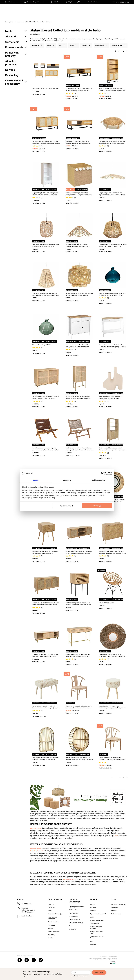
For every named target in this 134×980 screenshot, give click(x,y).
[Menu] (12, 17)
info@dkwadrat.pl (27, 916)
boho (117, 836)
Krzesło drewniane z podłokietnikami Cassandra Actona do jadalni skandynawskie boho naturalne (112, 759)
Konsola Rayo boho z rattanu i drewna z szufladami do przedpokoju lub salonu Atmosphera (78, 655)
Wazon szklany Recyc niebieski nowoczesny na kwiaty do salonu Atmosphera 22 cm (112, 294)
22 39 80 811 (125, 2)
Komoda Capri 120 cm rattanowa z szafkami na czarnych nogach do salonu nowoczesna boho (46, 142)
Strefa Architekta (94, 2)
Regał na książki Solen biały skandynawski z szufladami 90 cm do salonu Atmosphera (46, 194)
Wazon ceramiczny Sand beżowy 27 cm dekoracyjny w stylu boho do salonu (111, 397)
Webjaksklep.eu (112, 956)
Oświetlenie (118, 15)
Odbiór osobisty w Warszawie (34, 2)
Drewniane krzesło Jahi (38, 851)
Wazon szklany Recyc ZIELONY (42, 345)
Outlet (21, 19)
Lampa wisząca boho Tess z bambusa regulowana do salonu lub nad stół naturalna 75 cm (112, 194)
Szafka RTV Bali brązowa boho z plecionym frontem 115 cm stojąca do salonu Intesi (79, 552)
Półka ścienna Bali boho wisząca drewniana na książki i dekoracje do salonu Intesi (46, 758)
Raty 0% (55, 2)
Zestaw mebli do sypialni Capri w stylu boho (46, 89)
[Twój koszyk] (125, 9)
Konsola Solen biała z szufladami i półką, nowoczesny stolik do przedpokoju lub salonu (112, 346)
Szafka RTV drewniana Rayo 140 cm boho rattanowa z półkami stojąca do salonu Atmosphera (45, 655)
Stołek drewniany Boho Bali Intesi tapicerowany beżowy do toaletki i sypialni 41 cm (112, 707)
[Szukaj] (87, 9)
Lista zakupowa (119, 8)
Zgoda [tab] (36, 480)
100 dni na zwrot (11, 2)
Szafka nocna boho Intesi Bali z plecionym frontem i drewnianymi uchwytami (45, 552)
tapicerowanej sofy (68, 879)
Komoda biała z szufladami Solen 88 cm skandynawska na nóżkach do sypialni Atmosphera (78, 346)
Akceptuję (97, 506)
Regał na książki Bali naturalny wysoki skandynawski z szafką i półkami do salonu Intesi (112, 449)
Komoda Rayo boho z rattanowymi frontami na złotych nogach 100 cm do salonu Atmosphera (45, 397)
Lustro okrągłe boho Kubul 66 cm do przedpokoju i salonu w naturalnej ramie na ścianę (112, 655)
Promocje (31, 19)
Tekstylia (106, 15)
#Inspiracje (43, 19)
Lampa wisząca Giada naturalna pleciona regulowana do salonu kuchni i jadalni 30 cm (46, 294)
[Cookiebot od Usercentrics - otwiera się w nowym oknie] (103, 473)
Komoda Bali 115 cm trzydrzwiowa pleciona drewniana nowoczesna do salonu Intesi (46, 604)
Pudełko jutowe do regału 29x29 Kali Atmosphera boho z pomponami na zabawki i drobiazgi (79, 194)
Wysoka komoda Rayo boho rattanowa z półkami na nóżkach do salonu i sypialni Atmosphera (78, 397)
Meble (21, 15)
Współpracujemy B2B (73, 2)
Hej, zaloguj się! (108, 9)
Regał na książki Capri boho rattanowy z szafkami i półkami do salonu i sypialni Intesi (112, 90)
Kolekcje (20, 22)
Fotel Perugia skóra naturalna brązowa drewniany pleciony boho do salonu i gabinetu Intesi (46, 449)
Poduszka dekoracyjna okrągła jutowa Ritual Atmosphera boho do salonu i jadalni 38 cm (112, 142)
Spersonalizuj (67, 506)
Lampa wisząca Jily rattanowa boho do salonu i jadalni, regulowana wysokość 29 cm (113, 245)
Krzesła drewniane (36, 828)
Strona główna (9, 22)
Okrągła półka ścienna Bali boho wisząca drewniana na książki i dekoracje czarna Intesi (79, 758)
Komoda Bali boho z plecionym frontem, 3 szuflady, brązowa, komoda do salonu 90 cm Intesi (112, 552)
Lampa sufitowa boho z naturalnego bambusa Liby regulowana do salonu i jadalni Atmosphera (79, 294)
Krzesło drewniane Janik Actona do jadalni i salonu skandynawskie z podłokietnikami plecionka (79, 707)
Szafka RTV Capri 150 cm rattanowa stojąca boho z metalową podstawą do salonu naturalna (79, 90)
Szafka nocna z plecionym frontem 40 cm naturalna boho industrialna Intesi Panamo (78, 604)
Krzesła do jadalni (36, 848)
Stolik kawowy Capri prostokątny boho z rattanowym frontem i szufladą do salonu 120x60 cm (78, 142)
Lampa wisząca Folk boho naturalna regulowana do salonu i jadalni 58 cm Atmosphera (77, 245)
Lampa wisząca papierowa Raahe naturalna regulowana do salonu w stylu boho (46, 245)
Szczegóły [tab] (67, 480)
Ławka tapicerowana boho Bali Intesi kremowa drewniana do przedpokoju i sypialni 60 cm (46, 707)
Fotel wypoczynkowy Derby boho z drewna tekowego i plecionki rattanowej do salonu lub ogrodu (79, 449)
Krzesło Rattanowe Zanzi (106, 603)
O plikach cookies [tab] (98, 480)
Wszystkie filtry (119, 45)
